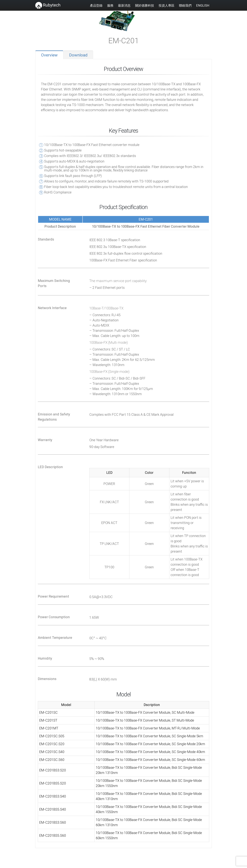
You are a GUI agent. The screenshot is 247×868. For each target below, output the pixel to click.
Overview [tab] (49, 55)
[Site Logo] (48, 5)
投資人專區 (167, 6)
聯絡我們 (185, 6)
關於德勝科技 (145, 6)
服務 (110, 6)
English (203, 6)
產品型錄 (96, 6)
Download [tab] (78, 55)
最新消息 (124, 6)
